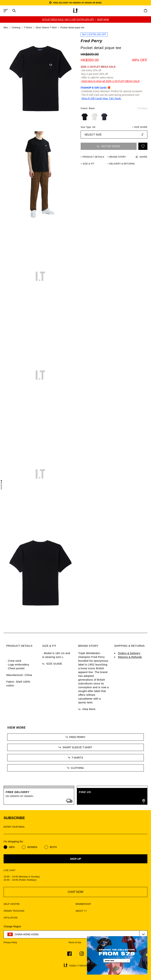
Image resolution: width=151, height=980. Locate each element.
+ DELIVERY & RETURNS (121, 164)
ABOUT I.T (81, 911)
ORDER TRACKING (14, 911)
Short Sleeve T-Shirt (46, 28)
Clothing (16, 28)
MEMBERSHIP (83, 904)
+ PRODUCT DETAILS (92, 157)
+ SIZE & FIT (87, 164)
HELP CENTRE (12, 904)
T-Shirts (28, 28)
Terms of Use (75, 942)
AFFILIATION (11, 918)
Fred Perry (91, 41)
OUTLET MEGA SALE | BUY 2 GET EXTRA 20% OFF (68, 19)
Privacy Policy (10, 942)
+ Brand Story (117, 157)
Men (6, 28)
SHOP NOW (103, 19)
